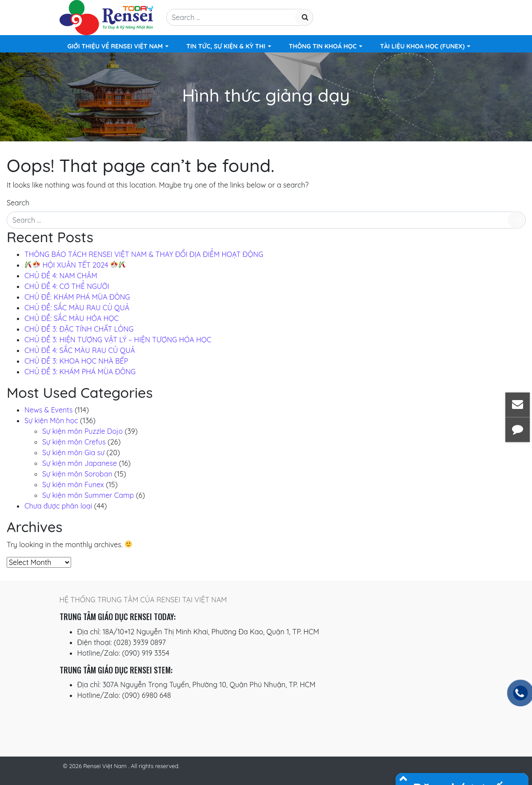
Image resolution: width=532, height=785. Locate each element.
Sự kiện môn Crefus (74, 442)
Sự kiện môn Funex (73, 485)
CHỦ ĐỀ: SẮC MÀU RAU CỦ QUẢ (77, 308)
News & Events (49, 410)
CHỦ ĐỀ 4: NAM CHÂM (61, 276)
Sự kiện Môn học (51, 421)
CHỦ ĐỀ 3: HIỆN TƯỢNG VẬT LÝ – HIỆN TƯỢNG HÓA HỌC (118, 340)
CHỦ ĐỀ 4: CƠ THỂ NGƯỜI (67, 286)
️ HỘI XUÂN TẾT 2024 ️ (75, 265)
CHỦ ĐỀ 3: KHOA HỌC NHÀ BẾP (76, 361)
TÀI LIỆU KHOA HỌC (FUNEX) (422, 46)
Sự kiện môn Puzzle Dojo (82, 431)
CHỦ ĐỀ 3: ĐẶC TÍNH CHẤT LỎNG (79, 329)
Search (18, 203)
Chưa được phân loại (58, 506)
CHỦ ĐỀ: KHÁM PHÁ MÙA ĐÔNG (77, 297)
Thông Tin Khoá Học (323, 46)
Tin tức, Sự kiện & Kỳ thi (226, 46)
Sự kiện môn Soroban (77, 474)
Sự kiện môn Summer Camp (88, 495)
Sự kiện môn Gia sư (73, 453)
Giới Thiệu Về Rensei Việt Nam (115, 46)
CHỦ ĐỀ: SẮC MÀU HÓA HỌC (72, 318)
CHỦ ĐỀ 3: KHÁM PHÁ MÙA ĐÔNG (80, 372)
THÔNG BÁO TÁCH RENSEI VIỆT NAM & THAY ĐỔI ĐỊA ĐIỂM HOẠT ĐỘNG (144, 254)
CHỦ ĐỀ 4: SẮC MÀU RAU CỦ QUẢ (80, 350)
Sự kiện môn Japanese (80, 463)
